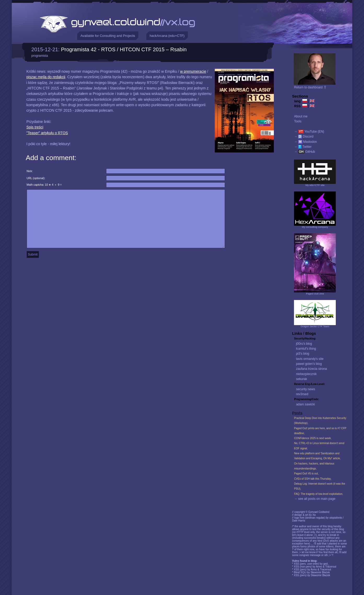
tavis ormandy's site (310, 359)
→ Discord (304, 137)
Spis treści (35, 127)
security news (306, 389)
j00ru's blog (304, 344)
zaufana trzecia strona (311, 369)
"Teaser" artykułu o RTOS (47, 133)
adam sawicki (305, 404)
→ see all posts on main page (315, 499)
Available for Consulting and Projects (108, 36)
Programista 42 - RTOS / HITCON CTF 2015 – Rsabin (124, 49)
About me (301, 116)
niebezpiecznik (306, 374)
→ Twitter (303, 147)
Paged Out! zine (315, 294)
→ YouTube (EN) (309, 132)
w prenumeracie (193, 71)
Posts (297, 413)
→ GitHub (304, 152)
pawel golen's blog (309, 364)
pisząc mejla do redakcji (46, 77)
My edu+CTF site (315, 185)
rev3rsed (302, 394)
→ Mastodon (305, 142)
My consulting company (315, 227)
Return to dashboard (310, 87)
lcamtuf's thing (306, 349)
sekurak (302, 379)
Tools (298, 121)
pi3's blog (303, 354)
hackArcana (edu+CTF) (167, 36)
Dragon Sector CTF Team (315, 326)
